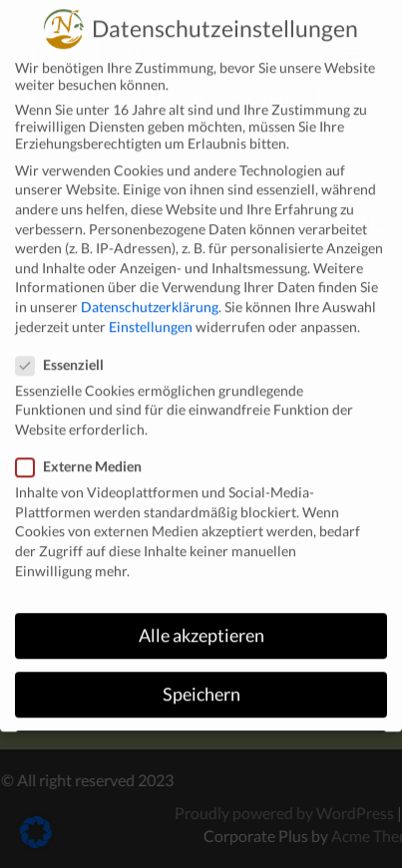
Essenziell (66, 348)
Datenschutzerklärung (150, 290)
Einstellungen (151, 310)
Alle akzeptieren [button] (201, 620)
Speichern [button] (201, 679)
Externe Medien (85, 451)
